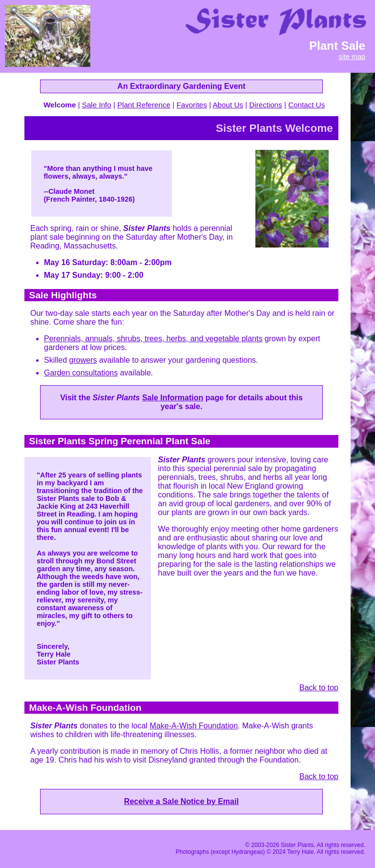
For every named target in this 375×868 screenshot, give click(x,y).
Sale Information (173, 398)
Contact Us (306, 105)
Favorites (191, 105)
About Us (228, 105)
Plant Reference (144, 105)
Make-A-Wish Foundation (194, 726)
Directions (266, 105)
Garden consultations (81, 373)
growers (83, 360)
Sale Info (97, 105)
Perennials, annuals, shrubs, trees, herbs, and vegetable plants (153, 339)
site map (352, 57)
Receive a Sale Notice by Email (181, 801)
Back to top (319, 688)
